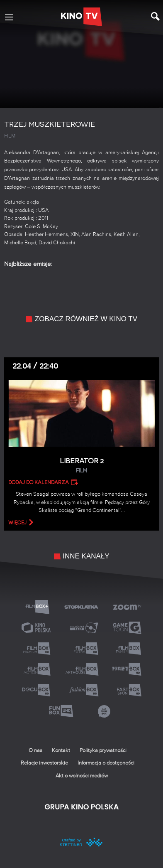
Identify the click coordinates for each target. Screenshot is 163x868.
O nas (35, 751)
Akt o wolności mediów (82, 776)
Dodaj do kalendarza (39, 482)
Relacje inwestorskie (44, 763)
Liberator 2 (81, 466)
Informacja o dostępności (106, 763)
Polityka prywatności (103, 751)
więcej (17, 523)
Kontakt (61, 751)
